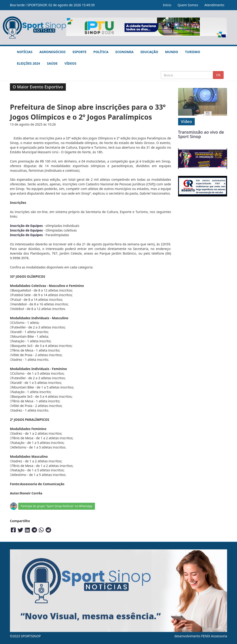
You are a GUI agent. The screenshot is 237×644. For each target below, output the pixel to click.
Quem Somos (188, 5)
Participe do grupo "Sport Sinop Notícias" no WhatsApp (57, 506)
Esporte (79, 52)
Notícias (25, 52)
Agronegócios (52, 52)
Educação (149, 52)
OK (218, 75)
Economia (125, 52)
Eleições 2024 (28, 63)
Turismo (193, 52)
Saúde (52, 63)
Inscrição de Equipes (26, 226)
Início (167, 5)
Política (101, 52)
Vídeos (70, 63)
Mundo (172, 52)
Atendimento (214, 5)
